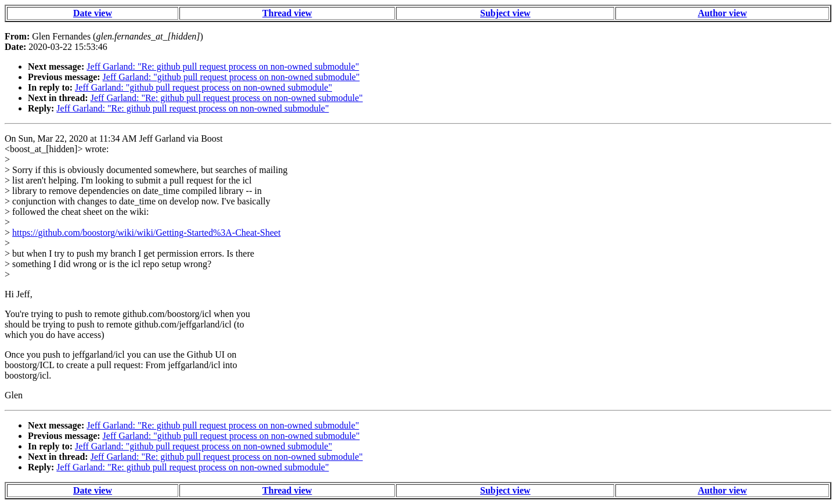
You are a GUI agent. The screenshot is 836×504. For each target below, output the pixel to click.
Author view (723, 13)
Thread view (287, 13)
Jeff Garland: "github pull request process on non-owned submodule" (231, 77)
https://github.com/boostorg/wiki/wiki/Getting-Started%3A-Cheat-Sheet (146, 233)
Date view (93, 13)
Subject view (505, 13)
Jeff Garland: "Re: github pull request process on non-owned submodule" (223, 66)
